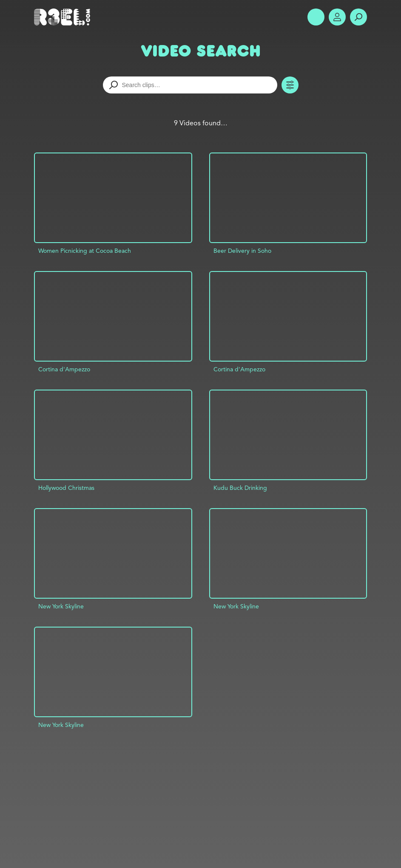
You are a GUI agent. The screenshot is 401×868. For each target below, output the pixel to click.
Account (337, 17)
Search (358, 17)
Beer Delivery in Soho (242, 251)
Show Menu (316, 17)
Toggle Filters (290, 85)
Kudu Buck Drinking (240, 488)
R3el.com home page (64, 17)
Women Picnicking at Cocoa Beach (85, 251)
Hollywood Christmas (66, 488)
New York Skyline (61, 606)
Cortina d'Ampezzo (64, 369)
